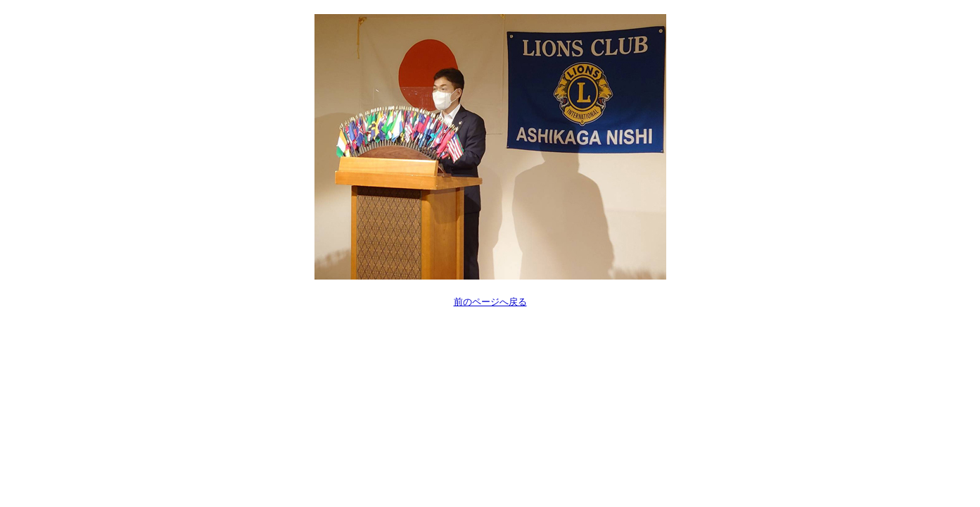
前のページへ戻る (490, 302)
